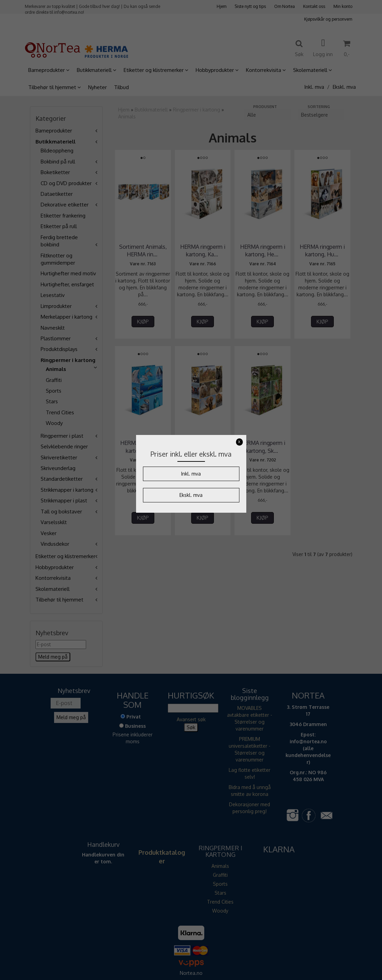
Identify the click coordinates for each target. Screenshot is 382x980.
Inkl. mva (191, 474)
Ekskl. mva (191, 495)
